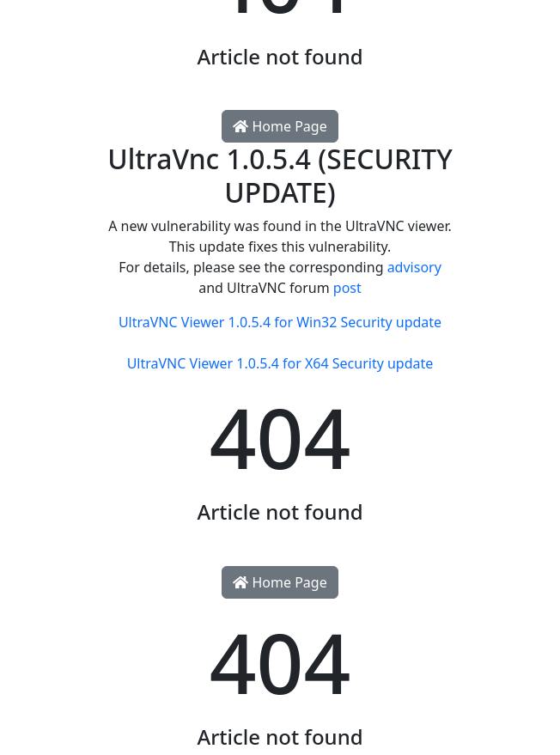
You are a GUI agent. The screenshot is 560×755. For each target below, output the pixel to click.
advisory (414, 267)
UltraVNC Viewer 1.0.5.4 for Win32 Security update (280, 322)
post (347, 288)
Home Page (280, 126)
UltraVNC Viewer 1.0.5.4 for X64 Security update (280, 363)
